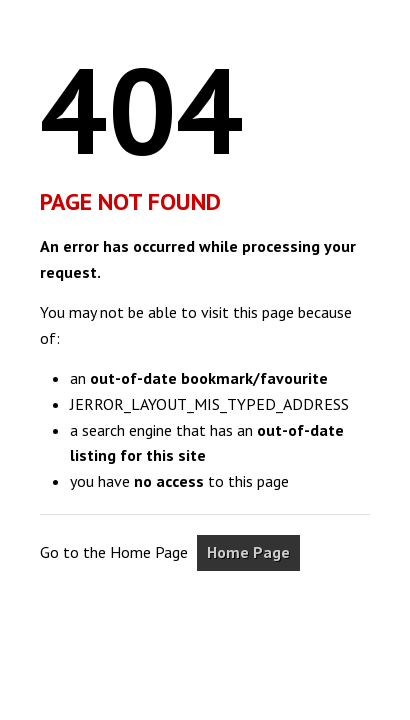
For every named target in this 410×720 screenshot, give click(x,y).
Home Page (248, 552)
